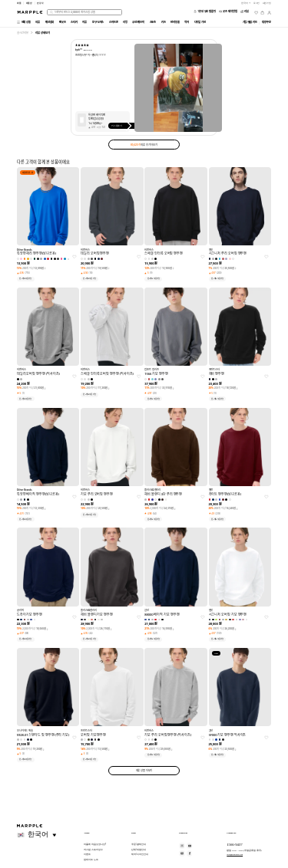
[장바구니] (262, 13)
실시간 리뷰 (23, 33)
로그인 (257, 3)
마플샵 (30, 3)
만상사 (40, 3)
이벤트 (87, 854)
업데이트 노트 (91, 860)
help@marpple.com (235, 854)
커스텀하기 (123, 126)
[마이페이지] (269, 13)
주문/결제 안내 (139, 844)
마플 (19, 3)
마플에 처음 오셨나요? (95, 844)
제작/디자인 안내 (140, 854)
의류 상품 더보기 (144, 771)
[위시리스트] (256, 13)
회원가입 (267, 3)
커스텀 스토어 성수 (93, 850)
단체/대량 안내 (139, 850)
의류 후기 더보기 (144, 145)
